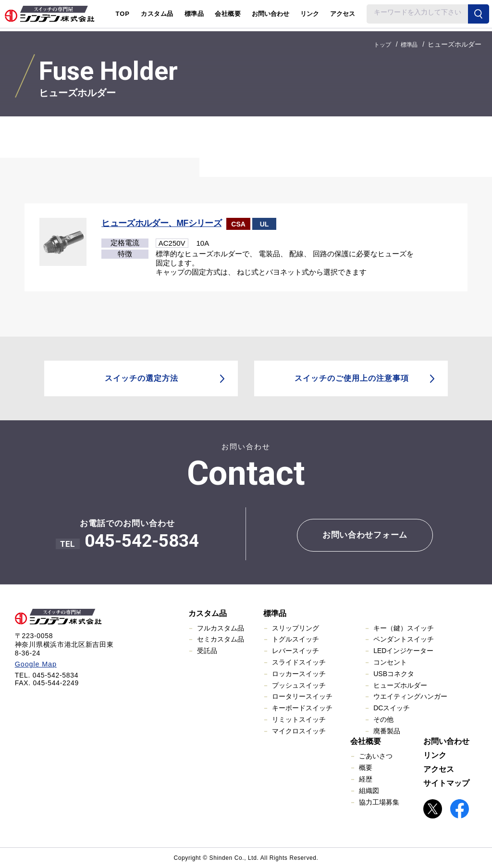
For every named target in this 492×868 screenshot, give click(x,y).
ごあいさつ (376, 755)
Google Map (35, 664)
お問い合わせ (271, 14)
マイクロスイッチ (299, 730)
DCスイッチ (392, 707)
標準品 (275, 613)
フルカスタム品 (221, 628)
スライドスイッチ (299, 662)
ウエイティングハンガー (410, 696)
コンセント (390, 662)
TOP (123, 14)
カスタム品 (208, 613)
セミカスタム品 (221, 639)
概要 (366, 767)
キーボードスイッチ (302, 707)
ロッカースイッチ (299, 673)
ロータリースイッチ (302, 696)
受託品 (207, 650)
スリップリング (295, 628)
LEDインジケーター (403, 650)
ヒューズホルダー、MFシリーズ (163, 223)
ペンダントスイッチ (404, 639)
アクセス (343, 14)
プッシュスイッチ (299, 684)
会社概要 (366, 741)
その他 (383, 719)
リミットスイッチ (299, 719)
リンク (310, 14)
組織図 (369, 790)
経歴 (366, 779)
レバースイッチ (295, 650)
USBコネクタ (394, 673)
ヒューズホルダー (400, 684)
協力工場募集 (379, 802)
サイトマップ (446, 783)
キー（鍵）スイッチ (404, 628)
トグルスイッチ (295, 639)
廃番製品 (387, 730)
